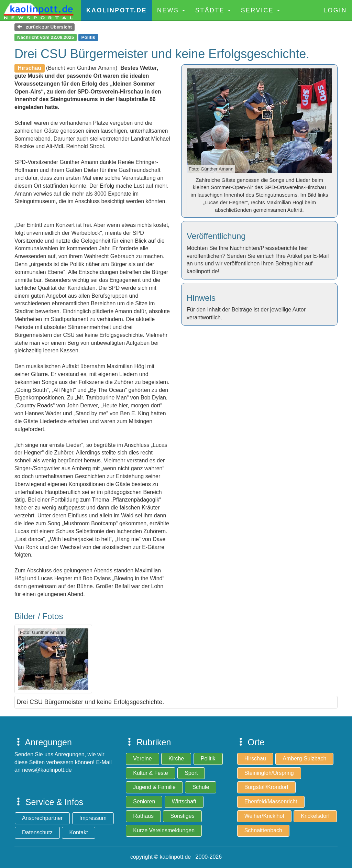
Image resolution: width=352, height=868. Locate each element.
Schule (201, 787)
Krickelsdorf (315, 816)
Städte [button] (213, 10)
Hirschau (255, 759)
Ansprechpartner (42, 818)
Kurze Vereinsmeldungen (164, 830)
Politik (208, 759)
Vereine (142, 759)
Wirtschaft (184, 801)
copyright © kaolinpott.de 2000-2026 (176, 857)
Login (335, 10)
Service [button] (260, 10)
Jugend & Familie (154, 787)
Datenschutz (37, 832)
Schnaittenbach (263, 830)
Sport (191, 773)
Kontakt (78, 832)
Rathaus (143, 816)
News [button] (171, 10)
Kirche (176, 759)
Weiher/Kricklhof (264, 816)
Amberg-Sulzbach (304, 759)
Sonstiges (182, 816)
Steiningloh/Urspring (269, 773)
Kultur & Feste (150, 773)
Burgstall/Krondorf (266, 787)
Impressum (93, 818)
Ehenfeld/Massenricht (271, 801)
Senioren (144, 801)
